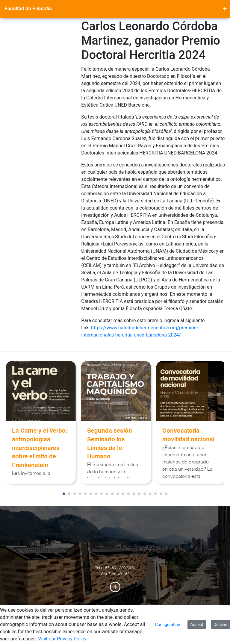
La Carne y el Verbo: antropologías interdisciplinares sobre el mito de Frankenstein (40, 448)
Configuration (167, 625)
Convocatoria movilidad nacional (188, 435)
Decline (220, 625)
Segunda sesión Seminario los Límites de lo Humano (110, 444)
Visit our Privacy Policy (62, 639)
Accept (197, 625)
